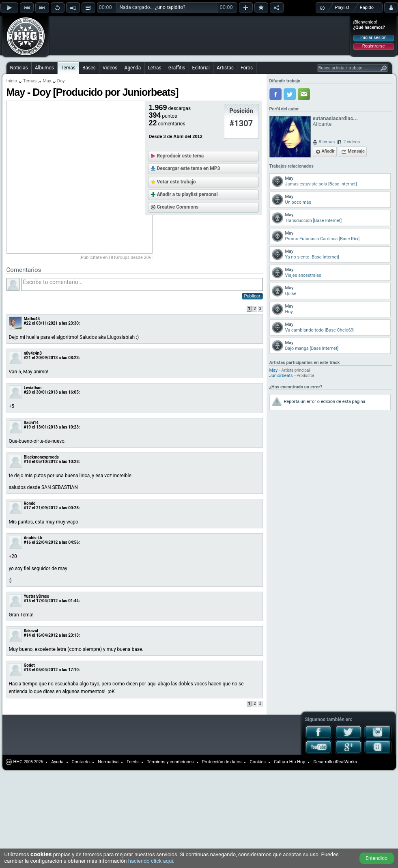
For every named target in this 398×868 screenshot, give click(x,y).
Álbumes (44, 68)
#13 (27, 670)
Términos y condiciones (170, 762)
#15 (27, 601)
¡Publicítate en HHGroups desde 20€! (116, 257)
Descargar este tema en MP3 (189, 168)
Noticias (19, 68)
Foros (247, 68)
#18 (27, 462)
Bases (89, 68)
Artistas (225, 68)
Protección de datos (222, 762)
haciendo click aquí (151, 861)
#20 (27, 392)
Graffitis (177, 68)
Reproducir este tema (181, 156)
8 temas (327, 142)
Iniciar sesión (373, 38)
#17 (27, 508)
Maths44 (32, 319)
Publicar (252, 296)
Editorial (201, 68)
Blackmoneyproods (41, 457)
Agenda (133, 68)
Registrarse (373, 46)
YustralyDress (37, 596)
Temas (68, 68)
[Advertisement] (102, 29)
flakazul (31, 631)
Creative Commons (178, 207)
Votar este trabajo (176, 182)
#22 (27, 323)
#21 (27, 358)
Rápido (367, 8)
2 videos (352, 142)
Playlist (342, 8)
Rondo (30, 503)
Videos (110, 68)
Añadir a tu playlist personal (187, 194)
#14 (27, 635)
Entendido (376, 858)
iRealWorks (346, 762)
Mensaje (356, 151)
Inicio (12, 81)
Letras (154, 68)
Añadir (328, 151)
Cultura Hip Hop (290, 762)
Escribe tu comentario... (142, 284)
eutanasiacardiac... (335, 118)
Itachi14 (31, 423)
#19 (27, 427)
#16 (27, 542)
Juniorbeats (281, 376)
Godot (29, 665)
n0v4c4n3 (33, 353)
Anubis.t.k (33, 538)
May (47, 81)
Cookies (257, 762)
